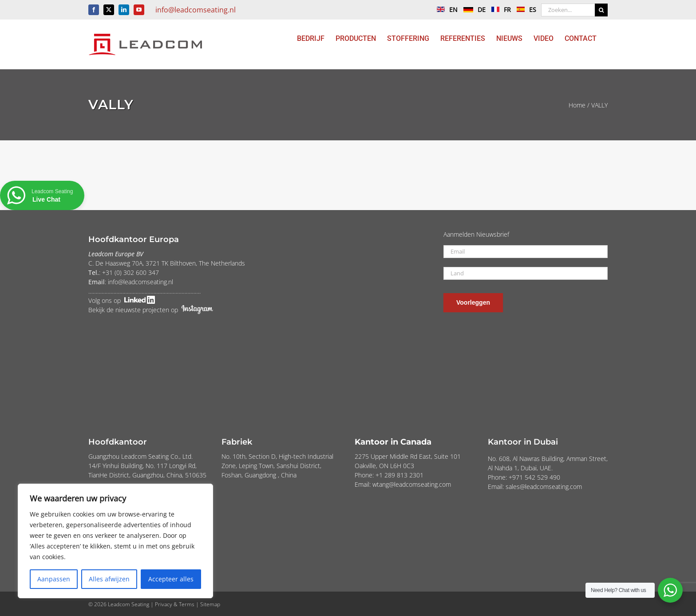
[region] (115, 541)
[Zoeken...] (568, 10)
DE (472, 10)
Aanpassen (54, 579)
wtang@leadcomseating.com (412, 484)
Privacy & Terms (175, 604)
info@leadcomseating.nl (196, 10)
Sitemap (210, 604)
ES (524, 10)
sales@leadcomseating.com (544, 487)
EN (445, 10)
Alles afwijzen (109, 579)
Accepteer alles (171, 579)
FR (499, 10)
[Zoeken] (601, 10)
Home (577, 105)
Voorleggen (473, 302)
